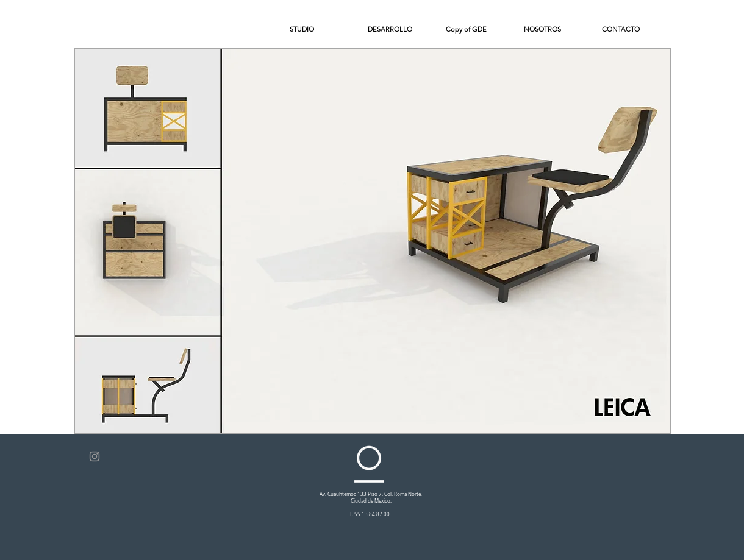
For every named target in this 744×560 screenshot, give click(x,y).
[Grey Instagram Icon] (95, 456)
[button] (632, 29)
